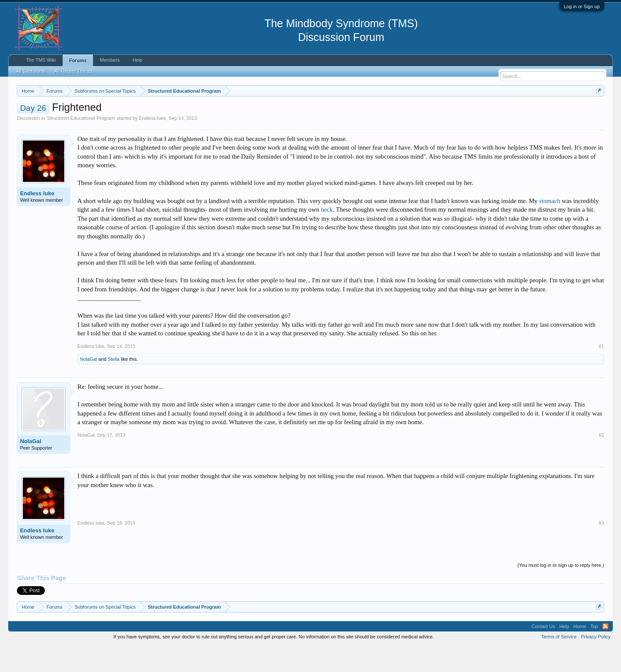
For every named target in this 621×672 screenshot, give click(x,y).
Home (580, 652)
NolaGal (88, 385)
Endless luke (152, 144)
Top (594, 652)
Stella (114, 385)
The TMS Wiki (41, 60)
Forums (78, 60)
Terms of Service (559, 663)
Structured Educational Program (81, 144)
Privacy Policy (596, 663)
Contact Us (543, 652)
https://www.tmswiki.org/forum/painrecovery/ (412, 112)
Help (137, 60)
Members (110, 60)
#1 (601, 372)
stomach (550, 227)
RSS (605, 652)
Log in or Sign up (582, 6)
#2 (601, 461)
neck (327, 235)
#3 (601, 549)
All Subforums (31, 71)
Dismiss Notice (597, 111)
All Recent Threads (74, 71)
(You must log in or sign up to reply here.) (561, 591)
